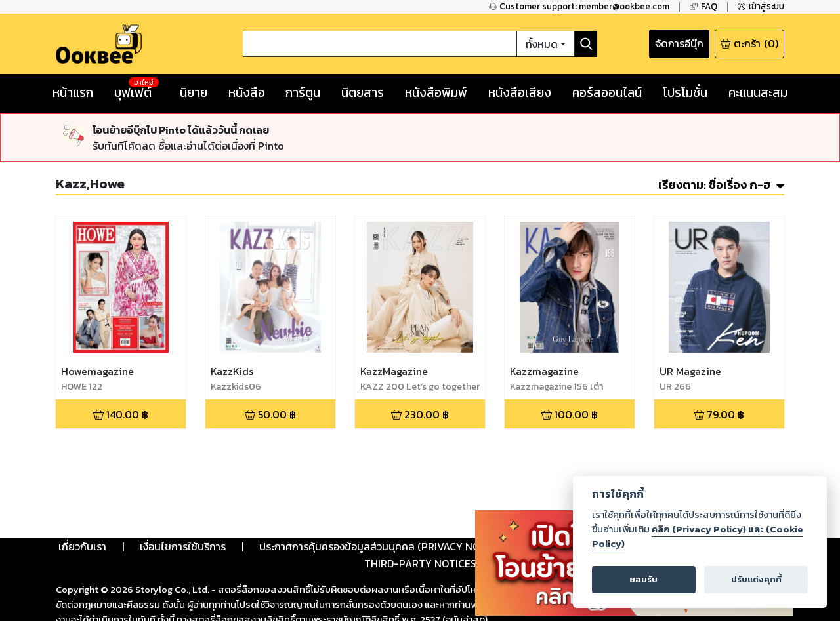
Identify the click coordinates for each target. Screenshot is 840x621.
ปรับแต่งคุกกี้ (756, 579)
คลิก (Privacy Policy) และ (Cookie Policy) (698, 536)
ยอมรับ (643, 579)
